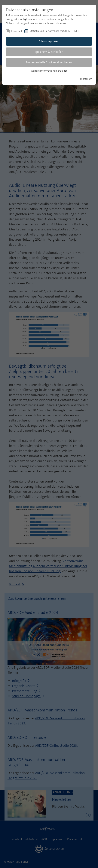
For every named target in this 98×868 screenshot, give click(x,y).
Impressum (86, 79)
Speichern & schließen (49, 52)
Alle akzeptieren (49, 41)
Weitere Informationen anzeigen (49, 71)
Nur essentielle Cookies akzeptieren (49, 62)
